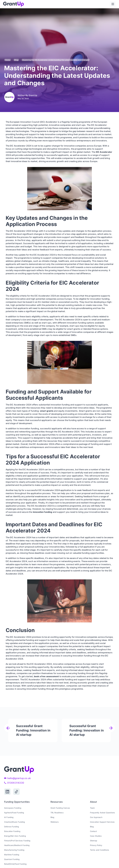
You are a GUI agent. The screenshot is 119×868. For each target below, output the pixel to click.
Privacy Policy (96, 845)
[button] (113, 4)
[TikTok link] (16, 792)
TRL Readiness (57, 813)
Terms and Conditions (100, 850)
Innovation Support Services (102, 822)
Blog (16, 60)
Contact (93, 831)
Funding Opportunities (17, 802)
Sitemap (94, 841)
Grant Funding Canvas (60, 808)
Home (8, 60)
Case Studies (96, 836)
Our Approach (96, 817)
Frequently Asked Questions (102, 813)
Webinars (55, 822)
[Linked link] (7, 792)
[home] (13, 4)
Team (92, 808)
